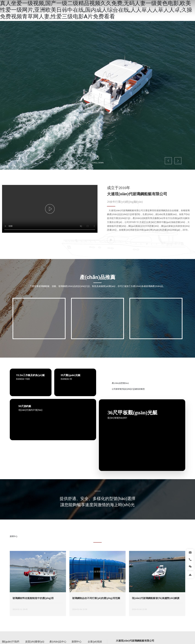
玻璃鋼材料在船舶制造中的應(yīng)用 (33, 598)
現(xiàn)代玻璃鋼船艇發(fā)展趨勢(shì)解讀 (156, 598)
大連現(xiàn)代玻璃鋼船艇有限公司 (137, 194)
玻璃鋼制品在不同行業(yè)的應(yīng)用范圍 (96, 598)
